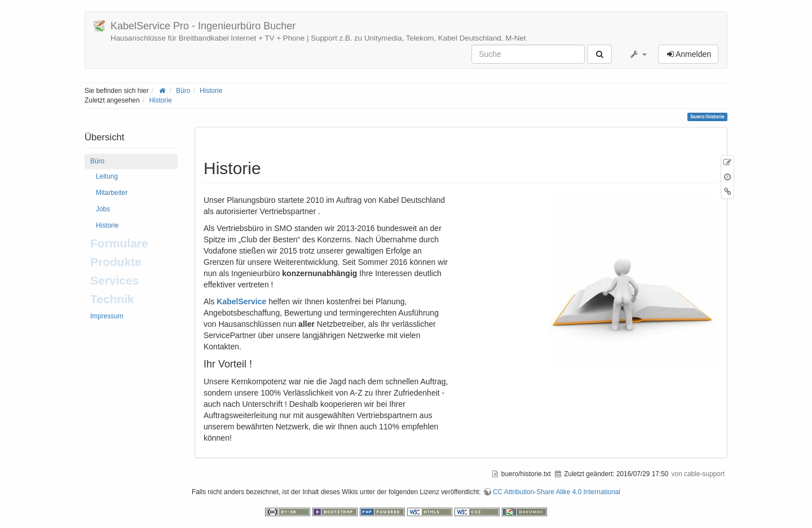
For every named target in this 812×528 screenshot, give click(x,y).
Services (114, 280)
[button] (638, 54)
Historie (211, 91)
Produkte (116, 262)
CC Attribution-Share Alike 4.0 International (557, 492)
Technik (112, 299)
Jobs (103, 209)
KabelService (241, 301)
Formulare (119, 243)
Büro (183, 91)
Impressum (107, 316)
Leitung (107, 176)
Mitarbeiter (112, 193)
